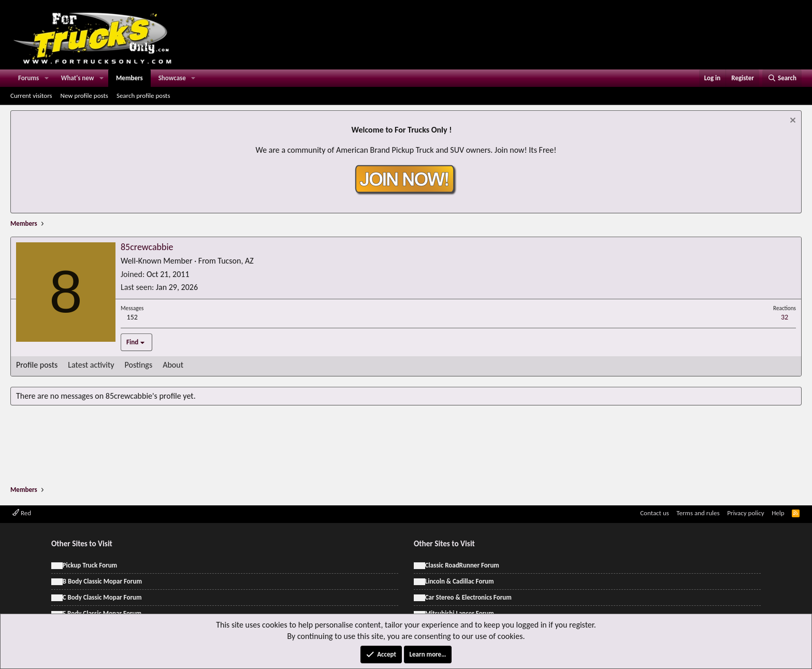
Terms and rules (698, 513)
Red (22, 513)
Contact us (655, 513)
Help (778, 513)
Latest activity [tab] (91, 365)
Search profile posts (143, 96)
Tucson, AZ (235, 261)
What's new (78, 78)
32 (785, 317)
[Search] (782, 78)
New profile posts (84, 96)
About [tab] (173, 365)
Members (129, 78)
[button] (47, 78)
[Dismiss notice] (792, 121)
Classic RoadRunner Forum (462, 565)
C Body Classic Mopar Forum (102, 597)
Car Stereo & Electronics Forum (468, 597)
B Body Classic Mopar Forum (102, 581)
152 (132, 317)
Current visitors (31, 96)
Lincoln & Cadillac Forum (460, 581)
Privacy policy (746, 513)
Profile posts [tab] (37, 365)
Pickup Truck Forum (90, 565)
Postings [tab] (139, 365)
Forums (28, 78)
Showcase (172, 78)
